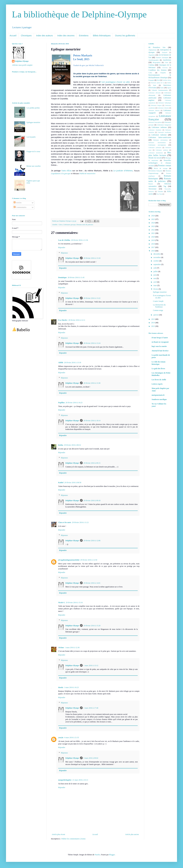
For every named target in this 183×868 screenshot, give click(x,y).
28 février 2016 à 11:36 (79, 240)
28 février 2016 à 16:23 (74, 403)
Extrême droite (167, 80)
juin (155, 275)
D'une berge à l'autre (160, 338)
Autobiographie (154, 60)
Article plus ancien (132, 834)
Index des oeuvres (66, 36)
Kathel (61, 483)
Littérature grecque (69, 225)
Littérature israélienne (164, 132)
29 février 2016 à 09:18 (92, 501)
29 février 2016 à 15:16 (74, 603)
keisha (61, 445)
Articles (18, 203)
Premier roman (165, 165)
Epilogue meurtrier (33, 122)
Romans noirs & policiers (85, 225)
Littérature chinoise (163, 108)
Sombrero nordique (159, 399)
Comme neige (158, 310)
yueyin (61, 738)
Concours (165, 68)
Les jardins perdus (33, 108)
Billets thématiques (102, 36)
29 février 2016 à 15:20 (92, 626)
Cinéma (151, 65)
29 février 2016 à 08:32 (73, 445)
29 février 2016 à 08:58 (73, 483)
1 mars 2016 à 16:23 (71, 687)
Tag (165, 186)
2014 (153, 323)
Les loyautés (31, 137)
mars (155, 285)
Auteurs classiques (162, 57)
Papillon (61, 403)
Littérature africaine (154, 93)
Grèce (61, 225)
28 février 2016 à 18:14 (92, 421)
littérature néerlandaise (160, 140)
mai (155, 278)
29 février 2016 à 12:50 (89, 560)
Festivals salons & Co (157, 83)
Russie (151, 184)
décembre (157, 254)
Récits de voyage (161, 168)
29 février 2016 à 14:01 (92, 583)
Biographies (157, 62)
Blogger (112, 855)
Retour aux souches (34, 166)
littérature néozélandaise (157, 143)
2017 (153, 247)
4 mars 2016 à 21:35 (72, 738)
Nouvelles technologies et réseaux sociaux (160, 163)
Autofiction (167, 60)
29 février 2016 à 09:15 (92, 463)
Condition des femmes (158, 70)
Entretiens (84, 36)
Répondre (62, 247)
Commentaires (20, 207)
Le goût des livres (158, 369)
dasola (61, 687)
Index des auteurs (44, 36)
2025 (153, 219)
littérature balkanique (165, 103)
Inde (155, 85)
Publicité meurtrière (87, 173)
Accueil (13, 36)
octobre (156, 261)
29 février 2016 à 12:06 (92, 541)
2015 (153, 319)
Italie (162, 88)
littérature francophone (155, 122)
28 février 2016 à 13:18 (92, 258)
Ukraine (160, 191)
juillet (156, 271)
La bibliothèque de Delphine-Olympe (79, 14)
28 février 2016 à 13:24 (92, 343)
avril (155, 282)
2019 (153, 240)
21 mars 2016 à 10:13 (80, 780)
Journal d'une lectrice (160, 351)
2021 (153, 233)
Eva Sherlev (63, 320)
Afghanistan (152, 50)
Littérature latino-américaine (160, 137)
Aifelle (61, 363)
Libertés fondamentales (160, 90)
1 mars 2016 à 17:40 (91, 708)
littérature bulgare (156, 105)
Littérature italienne (159, 135)
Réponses (64, 253)
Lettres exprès (157, 384)
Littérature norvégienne (157, 145)
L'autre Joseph (158, 301)
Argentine (152, 55)
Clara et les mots (65, 522)
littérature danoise (154, 110)
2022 (153, 230)
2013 (153, 326)
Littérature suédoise (162, 150)
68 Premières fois (157, 47)
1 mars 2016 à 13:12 (91, 666)
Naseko (97, 855)
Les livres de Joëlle (159, 380)
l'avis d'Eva (67, 171)
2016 (153, 251)
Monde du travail (155, 158)
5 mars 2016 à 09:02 (91, 758)
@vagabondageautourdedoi (69, 560)
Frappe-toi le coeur (33, 151)
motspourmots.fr (158, 395)
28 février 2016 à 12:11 (77, 320)
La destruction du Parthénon (159, 306)
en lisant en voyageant (160, 342)
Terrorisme (152, 189)
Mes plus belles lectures (160, 154)
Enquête (163, 73)
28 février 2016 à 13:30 (92, 383)
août (155, 268)
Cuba (150, 73)
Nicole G (61, 603)
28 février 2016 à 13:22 (92, 298)
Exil (158, 80)
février (156, 289)
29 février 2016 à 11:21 (80, 522)
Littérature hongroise (164, 125)
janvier (156, 315)
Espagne (151, 80)
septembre (157, 264)
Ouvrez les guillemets (125, 36)
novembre (157, 257)
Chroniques (26, 36)
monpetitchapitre (65, 780)
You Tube (159, 194)
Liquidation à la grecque (61, 173)
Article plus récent (58, 834)
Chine (166, 62)
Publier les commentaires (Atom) (73, 839)
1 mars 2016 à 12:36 (72, 648)
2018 (153, 244)
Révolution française (155, 171)
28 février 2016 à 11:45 (76, 277)
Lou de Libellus (64, 240)
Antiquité (165, 52)
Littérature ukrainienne (156, 153)
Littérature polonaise (155, 148)
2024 (153, 223)
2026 (153, 216)
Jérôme (61, 648)
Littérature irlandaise (155, 130)
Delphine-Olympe (72, 258)
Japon (169, 88)
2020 (153, 237)
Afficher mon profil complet (22, 65)
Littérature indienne (159, 127)
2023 (153, 226)
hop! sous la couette (159, 346)
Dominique (62, 277)
